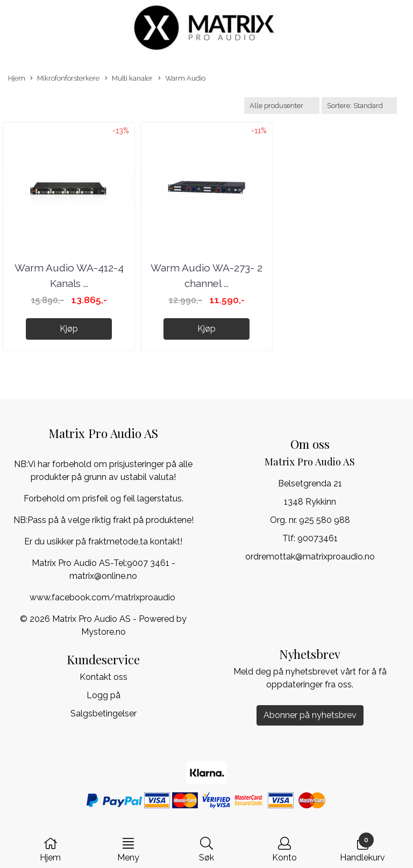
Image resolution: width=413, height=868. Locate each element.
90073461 (318, 538)
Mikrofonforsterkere (65, 79)
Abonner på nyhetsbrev (310, 715)
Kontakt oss (104, 677)
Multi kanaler (129, 79)
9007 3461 (148, 563)
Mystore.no (104, 632)
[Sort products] (359, 106)
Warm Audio (182, 79)
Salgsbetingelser (104, 713)
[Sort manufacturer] (282, 106)
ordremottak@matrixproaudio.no (310, 557)
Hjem (17, 78)
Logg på (104, 695)
